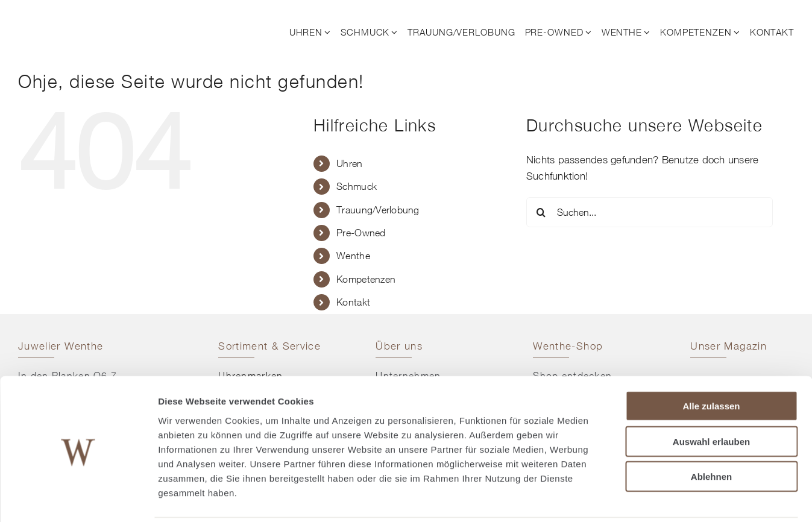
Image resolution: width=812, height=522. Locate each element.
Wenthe (353, 256)
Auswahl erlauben (711, 399)
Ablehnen (711, 434)
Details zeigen (641, 498)
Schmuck (357, 186)
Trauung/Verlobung (378, 210)
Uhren (349, 163)
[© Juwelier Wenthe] (83, 17)
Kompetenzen (366, 279)
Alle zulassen (711, 363)
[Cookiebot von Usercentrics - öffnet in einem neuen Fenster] (78, 498)
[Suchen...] (650, 212)
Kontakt (353, 302)
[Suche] (541, 212)
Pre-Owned (361, 233)
